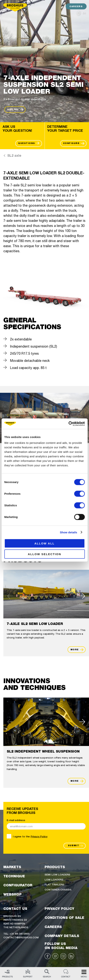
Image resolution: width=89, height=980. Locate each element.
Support (28, 974)
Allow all (44, 543)
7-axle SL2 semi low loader (35, 624)
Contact (66, 974)
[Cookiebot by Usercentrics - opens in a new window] (68, 424)
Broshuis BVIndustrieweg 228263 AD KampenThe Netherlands (16, 921)
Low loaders (54, 879)
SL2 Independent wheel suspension (43, 751)
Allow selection (44, 554)
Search (47, 974)
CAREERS (76, 6)
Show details (69, 532)
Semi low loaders (57, 874)
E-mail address (16, 820)
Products (7, 974)
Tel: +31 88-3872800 (16, 933)
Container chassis (58, 889)
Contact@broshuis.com (21, 937)
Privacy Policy (39, 836)
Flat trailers (54, 884)
